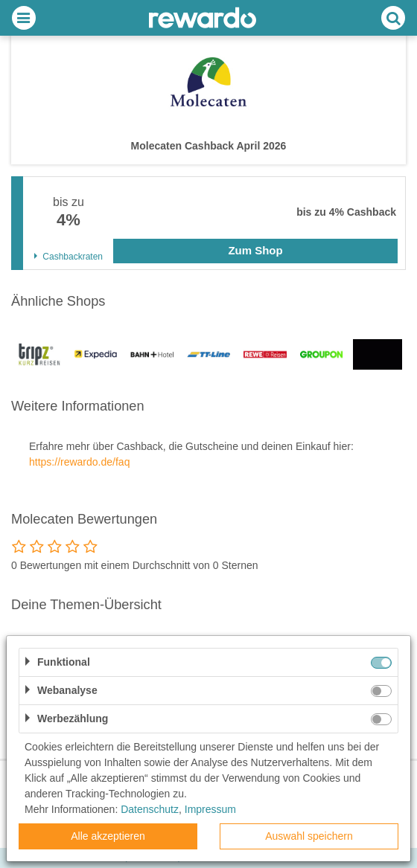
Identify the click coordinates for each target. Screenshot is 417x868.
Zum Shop (255, 250)
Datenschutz (150, 809)
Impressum (210, 809)
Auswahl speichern (309, 836)
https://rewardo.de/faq (79, 462)
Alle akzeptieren (108, 836)
